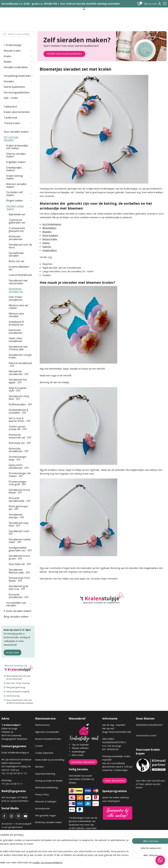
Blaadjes (47, 232)
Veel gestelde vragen (45, 815)
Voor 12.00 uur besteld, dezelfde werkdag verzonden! (90, 4)
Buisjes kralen (50, 239)
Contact (39, 746)
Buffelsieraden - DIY (20, 404)
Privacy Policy (42, 794)
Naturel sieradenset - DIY (20, 365)
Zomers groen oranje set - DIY (18, 428)
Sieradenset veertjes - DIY (16, 516)
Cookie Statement (44, 753)
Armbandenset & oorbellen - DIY (18, 411)
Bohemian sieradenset (16, 238)
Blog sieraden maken (18, 617)
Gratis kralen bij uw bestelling (50, 760)
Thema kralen (18, 123)
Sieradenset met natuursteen (18, 282)
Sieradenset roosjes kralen (20, 356)
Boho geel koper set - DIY (18, 508)
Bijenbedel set (17, 214)
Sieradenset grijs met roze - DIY (18, 588)
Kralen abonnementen (17, 112)
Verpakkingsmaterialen (19, 76)
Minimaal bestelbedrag (46, 787)
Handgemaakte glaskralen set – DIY (20, 549)
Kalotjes (47, 246)
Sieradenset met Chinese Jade (18, 348)
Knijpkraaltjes (50, 250)
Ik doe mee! (12, 652)
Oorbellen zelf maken (19, 194)
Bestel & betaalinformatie (48, 739)
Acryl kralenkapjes (52, 224)
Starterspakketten (14, 87)
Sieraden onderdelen (18, 67)
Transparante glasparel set (17, 230)
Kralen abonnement (115, 781)
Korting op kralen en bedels (49, 781)
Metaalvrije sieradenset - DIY (19, 373)
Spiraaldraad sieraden (16, 254)
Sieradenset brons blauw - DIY (19, 491)
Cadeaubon (10, 107)
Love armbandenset (20, 275)
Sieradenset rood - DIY (19, 533)
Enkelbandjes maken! (19, 169)
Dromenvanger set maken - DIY (20, 475)
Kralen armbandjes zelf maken (19, 147)
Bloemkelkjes (49, 228)
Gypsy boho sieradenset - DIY (19, 466)
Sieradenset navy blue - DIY (19, 524)
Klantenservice (42, 725)
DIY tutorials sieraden (18, 139)
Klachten (39, 767)
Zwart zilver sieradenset (16, 340)
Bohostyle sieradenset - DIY (19, 450)
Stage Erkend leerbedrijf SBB (117, 732)
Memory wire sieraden (16, 315)
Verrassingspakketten (17, 92)
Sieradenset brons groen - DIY (19, 557)
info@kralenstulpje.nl (18, 753)
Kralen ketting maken (19, 177)
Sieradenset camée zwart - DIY (20, 541)
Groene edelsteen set (19, 268)
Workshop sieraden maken (48, 822)
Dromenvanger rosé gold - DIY (18, 483)
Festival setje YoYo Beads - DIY (19, 579)
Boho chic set (16, 261)
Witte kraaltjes (50, 235)
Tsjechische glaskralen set (17, 221)
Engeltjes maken (19, 162)
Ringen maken (19, 200)
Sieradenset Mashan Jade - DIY (19, 571)
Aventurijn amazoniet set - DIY (20, 436)
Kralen (18, 56)
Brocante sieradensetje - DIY (20, 499)
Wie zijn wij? (108, 728)
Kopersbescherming (45, 774)
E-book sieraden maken (18, 611)
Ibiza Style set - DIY (20, 564)
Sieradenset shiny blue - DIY (19, 398)
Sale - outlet (18, 98)
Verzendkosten (43, 808)
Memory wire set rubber (18, 307)
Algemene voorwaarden (47, 732)
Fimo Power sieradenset (16, 298)
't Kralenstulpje (13, 45)
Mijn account (153, 4)
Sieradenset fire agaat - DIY (18, 381)
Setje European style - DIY (18, 389)
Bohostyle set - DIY (20, 443)
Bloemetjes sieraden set (16, 290)
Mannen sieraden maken (19, 185)
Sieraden (18, 81)
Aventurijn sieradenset (16, 331)
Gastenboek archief (146, 735)
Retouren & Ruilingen (46, 801)
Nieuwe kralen (18, 51)
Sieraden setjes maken (19, 207)
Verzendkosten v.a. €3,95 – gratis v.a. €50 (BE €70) (29, 4)
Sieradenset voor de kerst (20, 246)
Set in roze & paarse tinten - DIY (20, 420)
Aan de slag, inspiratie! (114, 725)
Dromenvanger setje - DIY (18, 458)
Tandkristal (18, 118)
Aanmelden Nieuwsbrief (83, 762)
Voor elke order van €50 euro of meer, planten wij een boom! (151, 784)
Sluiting (46, 243)
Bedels (18, 62)
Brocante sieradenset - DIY (19, 596)
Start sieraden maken (18, 132)
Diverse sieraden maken (19, 155)
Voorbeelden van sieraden (19, 604)
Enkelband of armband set (16, 323)
